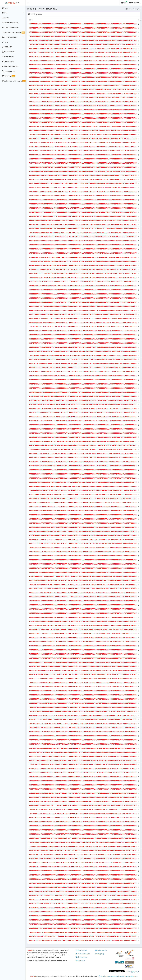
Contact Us (80, 960)
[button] (28, 3)
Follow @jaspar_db (133, 972)
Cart (124, 2)
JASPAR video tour (83, 954)
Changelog (100, 954)
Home (128, 9)
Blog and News (81, 957)
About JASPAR (81, 950)
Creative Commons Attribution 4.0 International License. (118, 976)
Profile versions (101, 950)
